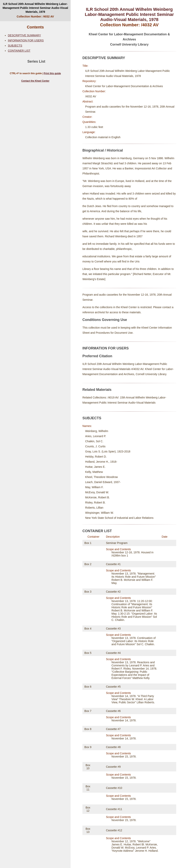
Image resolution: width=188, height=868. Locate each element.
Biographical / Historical (103, 150)
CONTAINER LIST (19, 51)
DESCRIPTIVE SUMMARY (24, 35)
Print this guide (52, 73)
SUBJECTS (15, 46)
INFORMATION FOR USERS (26, 40)
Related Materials (97, 390)
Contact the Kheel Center (35, 81)
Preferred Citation (97, 356)
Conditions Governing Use (105, 320)
